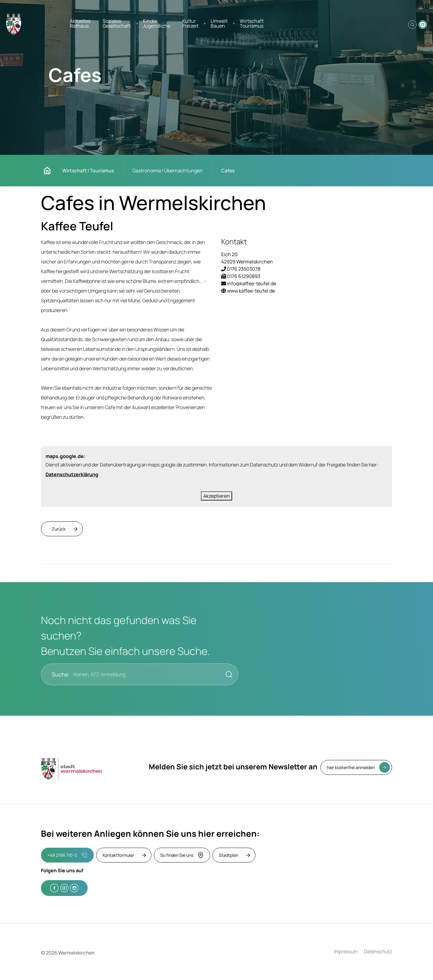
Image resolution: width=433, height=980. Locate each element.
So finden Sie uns (182, 855)
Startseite (50, 171)
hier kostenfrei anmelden (351, 767)
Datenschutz (378, 951)
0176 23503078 (241, 269)
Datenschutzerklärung (72, 474)
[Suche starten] (227, 674)
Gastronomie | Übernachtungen (167, 171)
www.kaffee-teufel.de (248, 291)
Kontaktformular (118, 855)
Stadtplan (228, 855)
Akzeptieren (216, 496)
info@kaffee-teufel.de (249, 283)
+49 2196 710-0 (67, 855)
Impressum (346, 951)
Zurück (59, 529)
